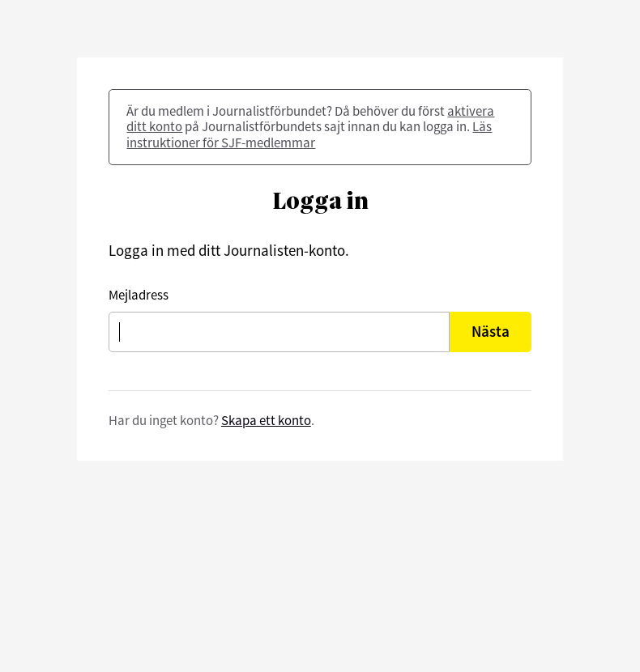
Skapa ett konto (266, 420)
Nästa (491, 331)
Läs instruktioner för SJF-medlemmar (309, 134)
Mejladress (139, 295)
